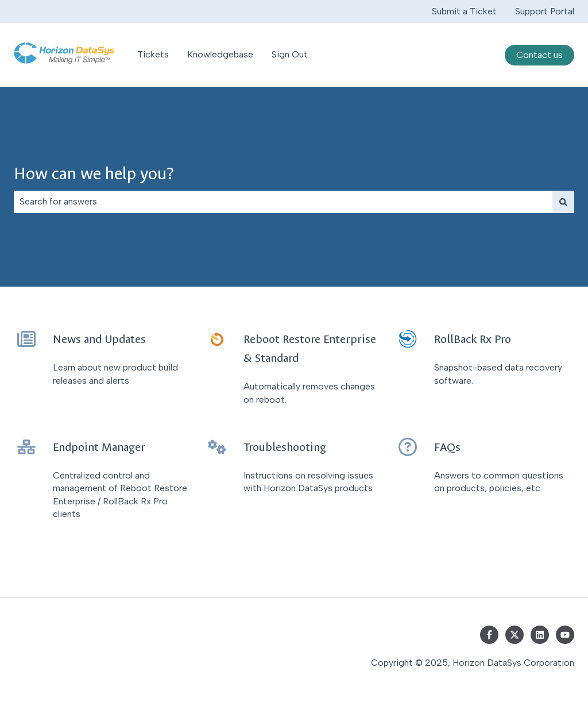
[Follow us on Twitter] (514, 635)
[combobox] (283, 202)
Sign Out (290, 54)
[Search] (563, 202)
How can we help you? (94, 174)
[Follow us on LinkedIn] (540, 635)
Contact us (539, 55)
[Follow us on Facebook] (489, 635)
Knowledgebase (220, 54)
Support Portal (545, 11)
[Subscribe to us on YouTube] (565, 635)
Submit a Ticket (464, 11)
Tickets (153, 54)
